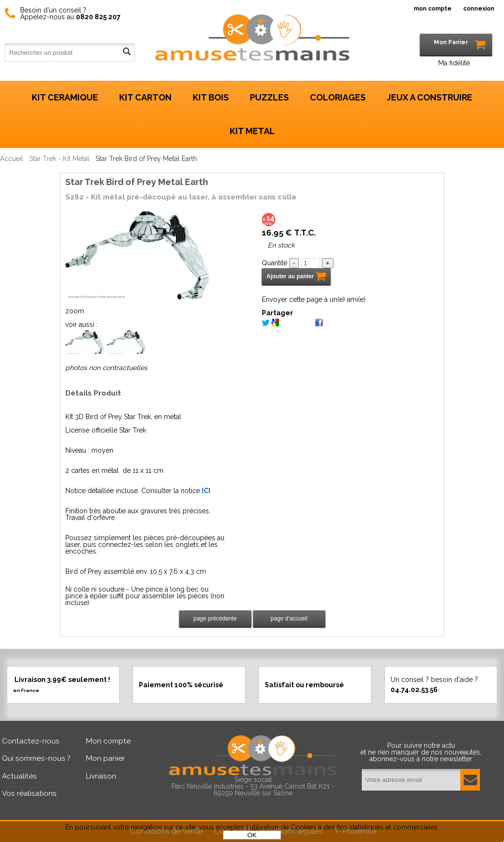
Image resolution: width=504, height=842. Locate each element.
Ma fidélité (454, 63)
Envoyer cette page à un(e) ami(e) (314, 299)
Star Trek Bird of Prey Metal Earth (137, 182)
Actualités (19, 776)
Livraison (101, 776)
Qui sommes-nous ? (36, 758)
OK (252, 835)
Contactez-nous (31, 741)
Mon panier (105, 758)
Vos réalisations (29, 793)
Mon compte (108, 741)
